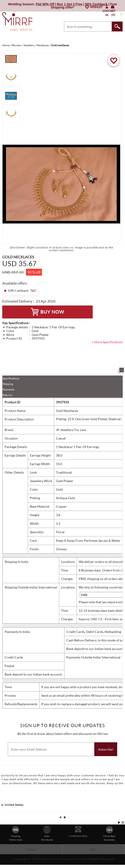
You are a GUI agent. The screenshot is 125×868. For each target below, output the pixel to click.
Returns (7, 395)
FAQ (94, 849)
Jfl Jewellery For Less (71, 430)
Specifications (11, 378)
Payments (8, 389)
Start (119, 823)
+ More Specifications (107, 342)
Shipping (8, 384)
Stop (123, 823)
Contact (31, 849)
